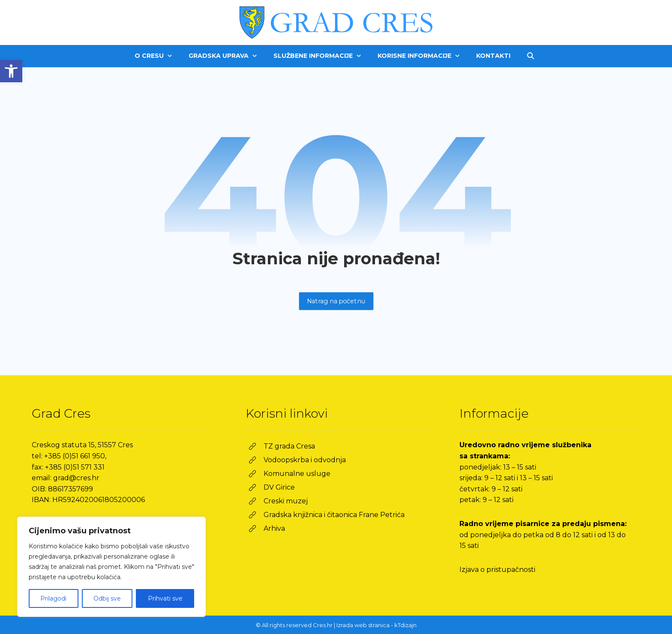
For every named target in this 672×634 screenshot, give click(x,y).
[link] (11, 71)
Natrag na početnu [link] (336, 301)
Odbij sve (107, 598)
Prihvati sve (165, 598)
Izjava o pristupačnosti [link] (497, 570)
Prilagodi (53, 598)
